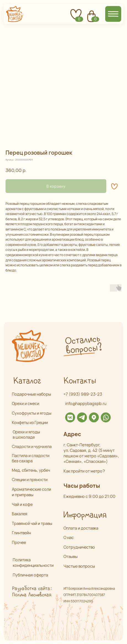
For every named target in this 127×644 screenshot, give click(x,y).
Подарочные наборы (31, 394)
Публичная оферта (30, 575)
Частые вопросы (79, 566)
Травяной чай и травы (32, 523)
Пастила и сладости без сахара (31, 458)
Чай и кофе (22, 504)
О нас (69, 537)
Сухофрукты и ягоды (32, 413)
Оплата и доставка (81, 528)
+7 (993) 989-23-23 (83, 394)
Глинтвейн (21, 533)
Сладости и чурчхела (32, 446)
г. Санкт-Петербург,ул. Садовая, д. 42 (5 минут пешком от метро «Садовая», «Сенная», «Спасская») (91, 453)
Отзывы (71, 556)
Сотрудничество (79, 547)
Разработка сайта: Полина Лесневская (32, 592)
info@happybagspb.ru (86, 403)
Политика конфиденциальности (33, 563)
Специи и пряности (30, 480)
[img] (70, 417)
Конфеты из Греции (30, 422)
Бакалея (20, 514)
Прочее (19, 542)
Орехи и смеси (26, 403)
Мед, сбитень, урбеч (31, 470)
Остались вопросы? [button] (83, 345)
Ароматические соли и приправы (31, 492)
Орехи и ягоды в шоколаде (26, 434)
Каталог (27, 381)
